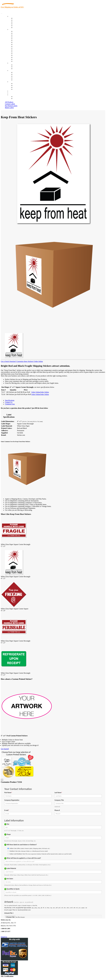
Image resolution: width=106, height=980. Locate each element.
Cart (11, 95)
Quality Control (18, 33)
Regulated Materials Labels (22, 57)
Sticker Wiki (17, 76)
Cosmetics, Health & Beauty (23, 42)
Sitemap (16, 89)
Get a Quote (17, 67)
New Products (18, 24)
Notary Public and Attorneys (23, 41)
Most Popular (18, 26)
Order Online (38, 361)
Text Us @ (8, 934)
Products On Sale (19, 22)
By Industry (13, 29)
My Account (13, 93)
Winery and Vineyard (20, 37)
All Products (9, 102)
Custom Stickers (15, 63)
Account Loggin (19, 97)
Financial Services (19, 48)
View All (16, 31)
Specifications (10, 400)
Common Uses (10, 404)
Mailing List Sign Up (20, 87)
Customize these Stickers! (25, 361)
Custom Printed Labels (21, 20)
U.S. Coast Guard (19, 56)
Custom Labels (10, 104)
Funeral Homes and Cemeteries (24, 59)
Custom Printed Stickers (21, 46)
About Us (12, 70)
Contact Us (13, 82)
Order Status (17, 85)
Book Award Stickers (20, 61)
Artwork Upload (19, 69)
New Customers (19, 98)
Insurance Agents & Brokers (23, 35)
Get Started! (5, 749)
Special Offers (18, 28)
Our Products (14, 16)
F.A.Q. (15, 80)
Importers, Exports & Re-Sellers (24, 39)
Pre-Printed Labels (11, 106)
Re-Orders (13, 91)
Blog (15, 74)
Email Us (4, 937)
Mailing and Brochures (21, 50)
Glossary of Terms (19, 78)
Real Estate (17, 54)
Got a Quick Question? (8, 361)
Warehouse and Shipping (22, 44)
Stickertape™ (18, 52)
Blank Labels (9, 108)
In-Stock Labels (19, 18)
